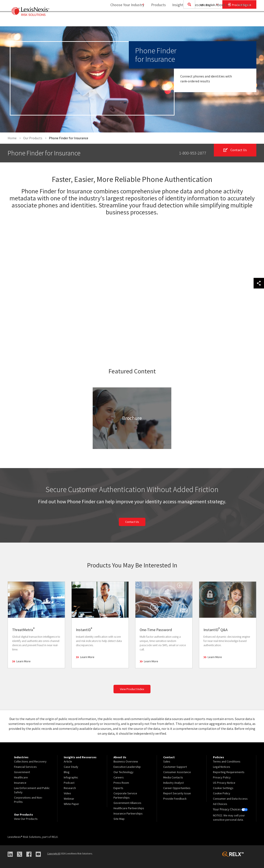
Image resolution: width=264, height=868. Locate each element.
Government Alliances (127, 803)
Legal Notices (222, 767)
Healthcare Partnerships (129, 808)
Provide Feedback (175, 799)
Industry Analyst (173, 783)
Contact (244, 20)
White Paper (71, 804)
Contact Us (132, 522)
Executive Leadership (127, 767)
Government (22, 772)
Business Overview (126, 761)
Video (67, 793)
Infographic (71, 777)
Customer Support (175, 767)
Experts (118, 788)
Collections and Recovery (30, 761)
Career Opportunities (177, 788)
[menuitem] (156, 20)
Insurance (20, 783)
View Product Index (132, 689)
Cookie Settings (223, 788)
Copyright (54, 853)
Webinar (69, 799)
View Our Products (26, 819)
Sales (167, 761)
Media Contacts (173, 777)
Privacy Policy (222, 777)
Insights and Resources (188, 20)
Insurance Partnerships (128, 813)
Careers (119, 777)
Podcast (69, 783)
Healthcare (21, 777)
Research (70, 788)
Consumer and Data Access (230, 799)
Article (68, 761)
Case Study (71, 767)
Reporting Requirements (229, 772)
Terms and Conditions (227, 761)
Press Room (121, 783)
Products (156, 20)
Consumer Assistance (177, 772)
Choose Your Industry (122, 20)
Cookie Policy (222, 793)
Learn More (23, 661)
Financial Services (25, 767)
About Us (220, 20)
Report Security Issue (177, 793)
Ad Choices (220, 804)
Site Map (119, 819)
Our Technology (123, 772)
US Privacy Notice (224, 783)
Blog (67, 772)
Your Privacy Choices (230, 809)
